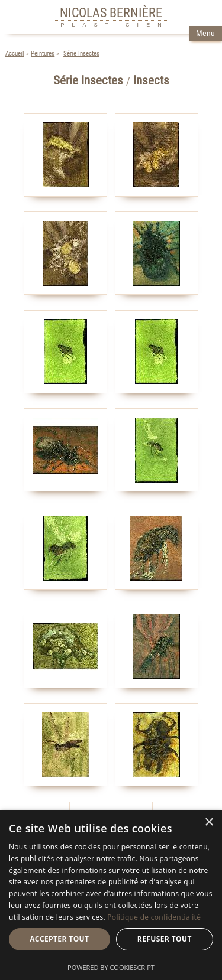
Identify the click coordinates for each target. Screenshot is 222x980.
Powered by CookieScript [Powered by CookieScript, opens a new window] (111, 967)
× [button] (209, 823)
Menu (205, 33)
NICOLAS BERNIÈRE (111, 12)
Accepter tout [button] (59, 939)
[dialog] (111, 895)
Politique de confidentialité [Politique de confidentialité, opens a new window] (154, 917)
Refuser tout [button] (165, 939)
